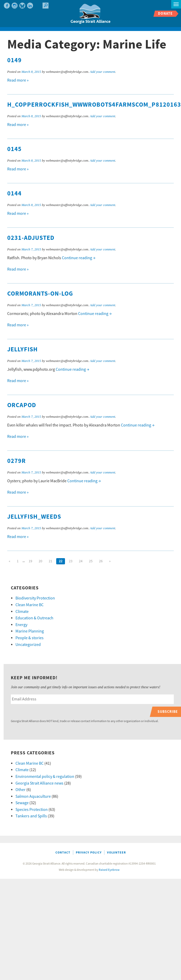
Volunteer (116, 853)
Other (20, 790)
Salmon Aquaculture (33, 796)
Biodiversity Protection (35, 598)
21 (51, 561)
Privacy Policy (89, 853)
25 (91, 561)
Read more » (18, 80)
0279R (17, 461)
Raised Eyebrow (109, 870)
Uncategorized (28, 645)
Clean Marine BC (30, 605)
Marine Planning (30, 631)
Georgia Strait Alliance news (39, 783)
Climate (22, 612)
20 (40, 561)
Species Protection (32, 810)
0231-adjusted (31, 238)
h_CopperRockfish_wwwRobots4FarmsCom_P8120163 (94, 105)
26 (101, 561)
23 (71, 561)
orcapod (22, 405)
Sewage (22, 803)
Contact (63, 853)
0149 (14, 60)
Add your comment (102, 72)
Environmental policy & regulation (45, 777)
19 (30, 561)
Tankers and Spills (31, 816)
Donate (165, 14)
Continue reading (79, 258)
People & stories (30, 638)
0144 (14, 194)
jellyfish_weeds (34, 517)
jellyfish (22, 350)
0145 (14, 149)
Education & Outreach (34, 618)
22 (61, 561)
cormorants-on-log (40, 294)
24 (81, 561)
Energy (21, 625)
